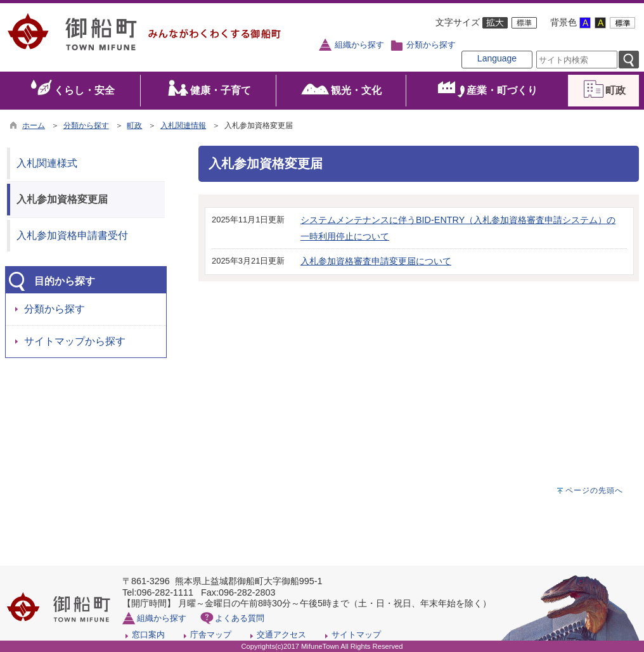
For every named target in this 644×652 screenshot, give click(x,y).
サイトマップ (356, 635)
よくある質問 (240, 618)
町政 (134, 125)
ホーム (34, 125)
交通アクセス (281, 635)
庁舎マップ (211, 635)
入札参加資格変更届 (62, 199)
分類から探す (431, 45)
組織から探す (359, 45)
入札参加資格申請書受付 (72, 235)
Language (497, 58)
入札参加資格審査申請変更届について (376, 261)
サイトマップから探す (75, 341)
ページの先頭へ (594, 490)
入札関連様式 (47, 163)
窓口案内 (148, 635)
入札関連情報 (183, 125)
